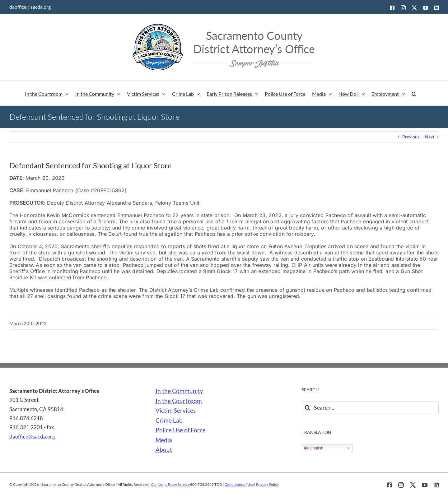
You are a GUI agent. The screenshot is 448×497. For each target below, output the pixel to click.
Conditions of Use (239, 484)
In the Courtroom (179, 401)
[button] (414, 93)
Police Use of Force (181, 430)
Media (164, 440)
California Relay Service (170, 484)
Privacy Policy (267, 484)
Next (430, 137)
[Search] (308, 407)
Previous (411, 137)
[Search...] (370, 407)
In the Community (179, 391)
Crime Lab (169, 420)
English (313, 448)
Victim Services (176, 411)
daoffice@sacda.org (30, 7)
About (164, 450)
